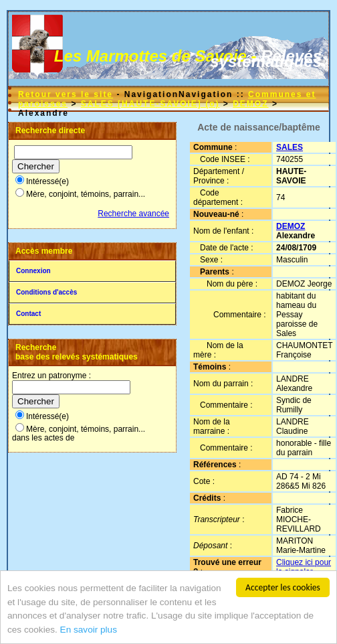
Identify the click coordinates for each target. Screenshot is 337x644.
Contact (28, 314)
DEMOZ (250, 104)
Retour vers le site (66, 94)
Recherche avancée (133, 214)
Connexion (33, 271)
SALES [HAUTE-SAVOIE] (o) (150, 104)
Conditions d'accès (46, 292)
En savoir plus (89, 630)
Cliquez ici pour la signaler (304, 567)
